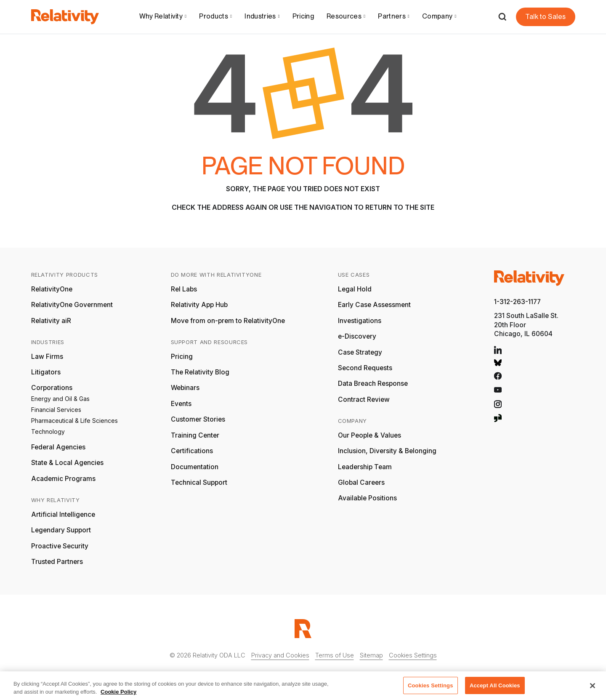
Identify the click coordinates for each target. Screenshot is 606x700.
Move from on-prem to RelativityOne (228, 321)
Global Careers (361, 482)
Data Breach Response (373, 383)
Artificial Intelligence (63, 514)
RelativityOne (52, 289)
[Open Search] (502, 17)
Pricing (303, 16)
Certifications (192, 451)
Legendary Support (61, 530)
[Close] (593, 689)
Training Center (195, 435)
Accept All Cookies (495, 688)
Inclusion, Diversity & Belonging (387, 451)
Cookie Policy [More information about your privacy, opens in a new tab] (118, 695)
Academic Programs (63, 479)
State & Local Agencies (67, 463)
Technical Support (199, 482)
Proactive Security (60, 546)
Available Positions (367, 498)
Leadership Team (365, 467)
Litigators (46, 372)
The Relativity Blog (200, 372)
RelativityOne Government (72, 305)
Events (181, 404)
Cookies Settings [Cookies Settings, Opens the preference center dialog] (431, 688)
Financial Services (56, 410)
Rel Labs (184, 289)
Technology (48, 431)
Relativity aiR (51, 321)
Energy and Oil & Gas (60, 399)
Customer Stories (198, 419)
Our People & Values (369, 435)
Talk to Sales (545, 17)
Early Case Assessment (374, 305)
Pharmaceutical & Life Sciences (74, 421)
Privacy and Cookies (280, 655)
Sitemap (371, 655)
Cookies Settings (413, 655)
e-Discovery (357, 336)
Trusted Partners (57, 562)
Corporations (52, 388)
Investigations (360, 321)
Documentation (195, 467)
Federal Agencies (58, 447)
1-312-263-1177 (517, 302)
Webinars (185, 388)
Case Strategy (360, 352)
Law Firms (47, 357)
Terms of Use (335, 655)
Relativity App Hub (199, 305)
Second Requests (365, 368)
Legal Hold (355, 289)
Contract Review (364, 399)
